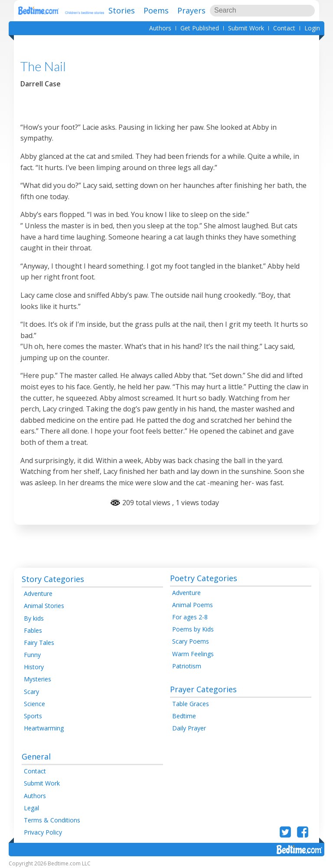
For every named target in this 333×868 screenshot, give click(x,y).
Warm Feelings (193, 654)
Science (34, 704)
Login (312, 28)
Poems (156, 10)
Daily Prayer (189, 728)
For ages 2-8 (190, 617)
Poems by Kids (193, 629)
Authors (160, 28)
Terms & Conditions (52, 820)
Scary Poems (191, 641)
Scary (31, 692)
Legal (31, 808)
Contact (284, 28)
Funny (32, 655)
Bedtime (184, 716)
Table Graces (191, 704)
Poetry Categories (204, 578)
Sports (33, 716)
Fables (33, 630)
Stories (122, 10)
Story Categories (53, 579)
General (36, 756)
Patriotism (187, 666)
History (34, 667)
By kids (34, 618)
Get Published (200, 28)
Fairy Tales (39, 643)
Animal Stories (44, 606)
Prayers (191, 10)
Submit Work (246, 28)
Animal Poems (193, 605)
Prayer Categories (203, 689)
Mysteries (38, 679)
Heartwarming (44, 728)
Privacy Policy (43, 832)
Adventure (38, 593)
